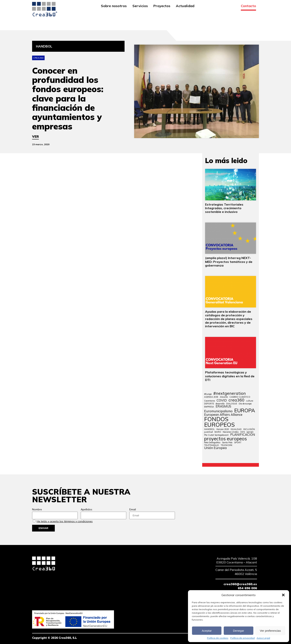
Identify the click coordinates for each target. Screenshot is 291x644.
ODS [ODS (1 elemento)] (243, 432)
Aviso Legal (263, 638)
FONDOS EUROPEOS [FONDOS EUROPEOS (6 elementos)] (219, 422)
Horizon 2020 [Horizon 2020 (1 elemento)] (223, 429)
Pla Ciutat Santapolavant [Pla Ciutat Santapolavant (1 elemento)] (216, 435)
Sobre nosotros (114, 6)
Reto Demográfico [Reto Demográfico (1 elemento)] (212, 443)
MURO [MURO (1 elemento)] (218, 432)
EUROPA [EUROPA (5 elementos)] (245, 410)
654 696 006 (247, 588)
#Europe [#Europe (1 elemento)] (208, 394)
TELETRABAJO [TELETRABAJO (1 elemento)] (212, 445)
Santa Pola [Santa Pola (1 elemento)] (227, 443)
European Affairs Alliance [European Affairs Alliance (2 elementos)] (223, 415)
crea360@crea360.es (240, 584)
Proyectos (162, 6)
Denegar (239, 631)
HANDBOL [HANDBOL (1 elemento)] (209, 429)
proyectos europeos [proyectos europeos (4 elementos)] (225, 439)
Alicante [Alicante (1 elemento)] (224, 397)
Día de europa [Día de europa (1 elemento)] (245, 404)
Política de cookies (218, 638)
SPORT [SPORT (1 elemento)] (238, 443)
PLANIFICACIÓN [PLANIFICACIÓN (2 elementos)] (243, 435)
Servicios (140, 6)
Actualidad (185, 6)
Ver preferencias (270, 631)
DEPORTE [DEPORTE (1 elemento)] (209, 404)
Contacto (248, 6)
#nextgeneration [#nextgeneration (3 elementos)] (230, 393)
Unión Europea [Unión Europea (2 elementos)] (215, 448)
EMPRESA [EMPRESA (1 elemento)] (209, 407)
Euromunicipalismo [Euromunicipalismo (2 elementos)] (218, 411)
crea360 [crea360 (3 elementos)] (237, 400)
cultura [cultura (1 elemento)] (250, 401)
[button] (283, 595)
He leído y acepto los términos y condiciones (65, 521)
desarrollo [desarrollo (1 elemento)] (220, 404)
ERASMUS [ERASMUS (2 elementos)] (223, 406)
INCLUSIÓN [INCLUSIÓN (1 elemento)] (249, 429)
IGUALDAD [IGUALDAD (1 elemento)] (236, 429)
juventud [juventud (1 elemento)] (208, 432)
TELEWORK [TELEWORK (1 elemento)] (227, 445)
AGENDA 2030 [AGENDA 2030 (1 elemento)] (211, 397)
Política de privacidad (242, 638)
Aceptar (207, 631)
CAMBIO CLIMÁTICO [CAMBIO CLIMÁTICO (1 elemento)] (240, 397)
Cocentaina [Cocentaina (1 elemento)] (210, 401)
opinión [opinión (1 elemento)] (250, 432)
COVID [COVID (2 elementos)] (222, 400)
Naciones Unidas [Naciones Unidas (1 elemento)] (231, 432)
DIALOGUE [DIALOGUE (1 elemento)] (232, 404)
